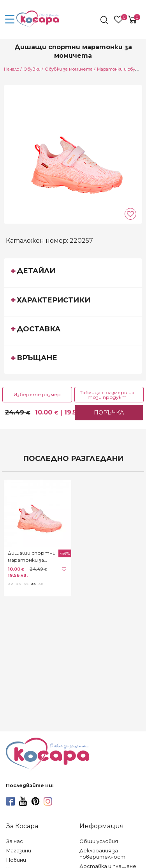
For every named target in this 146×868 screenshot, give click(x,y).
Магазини (19, 851)
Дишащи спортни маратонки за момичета (32, 557)
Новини (16, 860)
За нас (15, 841)
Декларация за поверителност (102, 854)
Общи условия (99, 841)
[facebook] (11, 801)
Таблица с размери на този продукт (107, 395)
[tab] (73, 272)
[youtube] (23, 801)
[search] (105, 20)
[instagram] (48, 801)
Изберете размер (37, 394)
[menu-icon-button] (10, 20)
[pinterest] (35, 801)
